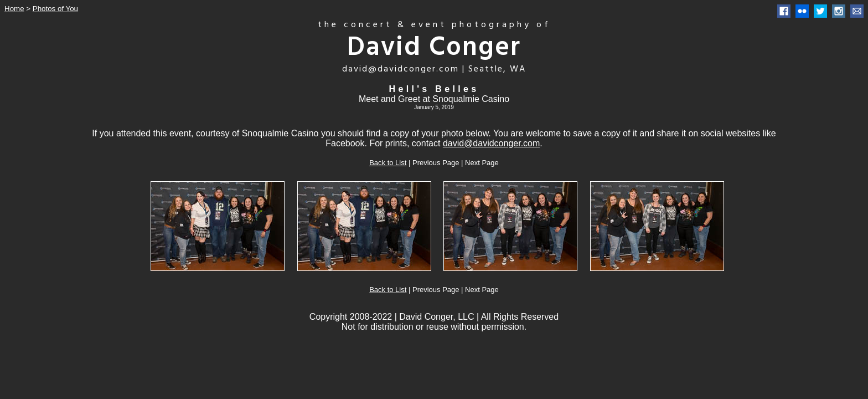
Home (14, 9)
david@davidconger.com (491, 143)
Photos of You (55, 9)
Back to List (388, 163)
